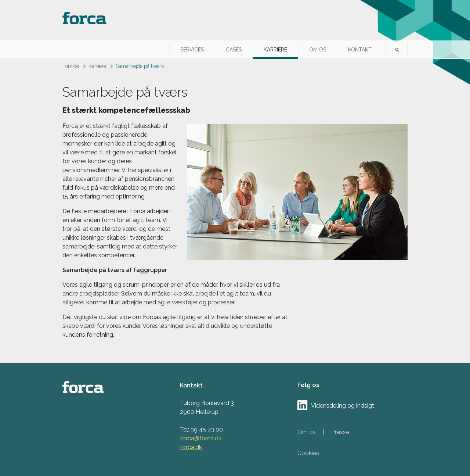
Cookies (308, 453)
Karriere (275, 50)
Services (192, 50)
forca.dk (191, 447)
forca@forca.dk (201, 438)
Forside (71, 66)
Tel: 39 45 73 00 (201, 430)
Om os (318, 50)
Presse (340, 432)
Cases (234, 50)
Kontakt (360, 50)
